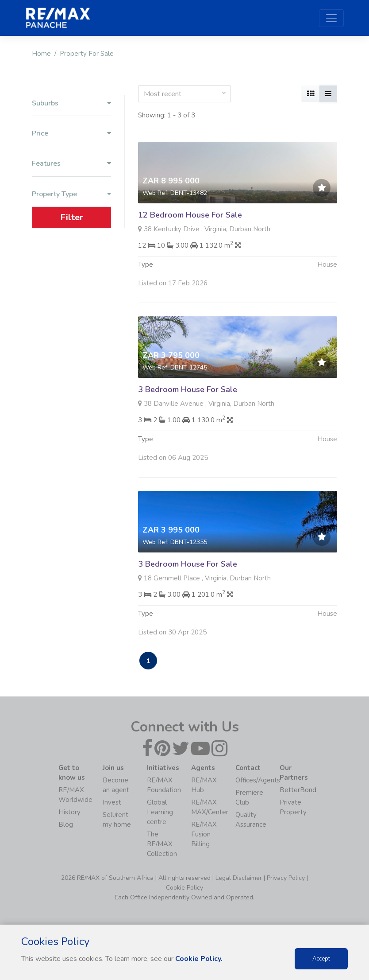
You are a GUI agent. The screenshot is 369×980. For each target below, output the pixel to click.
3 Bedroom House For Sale (188, 398)
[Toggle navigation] (331, 18)
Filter (72, 217)
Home (41, 54)
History (69, 812)
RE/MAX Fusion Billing (204, 834)
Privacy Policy (286, 878)
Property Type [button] (71, 194)
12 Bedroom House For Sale (190, 215)
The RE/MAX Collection (162, 844)
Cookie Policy (184, 888)
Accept (321, 959)
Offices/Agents (258, 780)
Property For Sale (87, 54)
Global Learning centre (160, 812)
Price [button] (71, 134)
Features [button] (71, 164)
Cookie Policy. (199, 959)
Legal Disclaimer (239, 878)
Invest (112, 802)
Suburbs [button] (71, 103)
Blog (66, 824)
